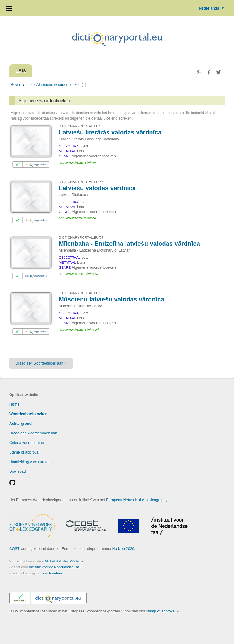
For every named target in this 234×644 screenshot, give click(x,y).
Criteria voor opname (27, 443)
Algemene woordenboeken (59, 85)
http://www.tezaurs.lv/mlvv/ (79, 329)
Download (17, 471)
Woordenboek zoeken (28, 414)
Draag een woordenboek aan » (41, 363)
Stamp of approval (24, 452)
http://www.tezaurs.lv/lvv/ (77, 218)
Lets (29, 85)
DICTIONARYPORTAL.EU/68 (81, 293)
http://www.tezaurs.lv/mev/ (79, 274)
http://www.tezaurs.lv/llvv (77, 162)
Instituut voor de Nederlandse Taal (55, 567)
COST (14, 549)
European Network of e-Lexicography (136, 500)
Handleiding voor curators (30, 462)
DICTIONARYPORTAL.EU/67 (81, 237)
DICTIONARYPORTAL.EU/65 (81, 126)
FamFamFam (53, 573)
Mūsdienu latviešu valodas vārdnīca (111, 299)
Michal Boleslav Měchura (64, 561)
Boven (16, 85)
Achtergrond (20, 424)
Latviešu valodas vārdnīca (97, 188)
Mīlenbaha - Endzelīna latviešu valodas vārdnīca (129, 244)
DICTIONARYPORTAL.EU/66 (81, 182)
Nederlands (212, 8)
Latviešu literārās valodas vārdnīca (110, 132)
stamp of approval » (162, 611)
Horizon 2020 (123, 549)
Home (14, 404)
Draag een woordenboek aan (33, 433)
